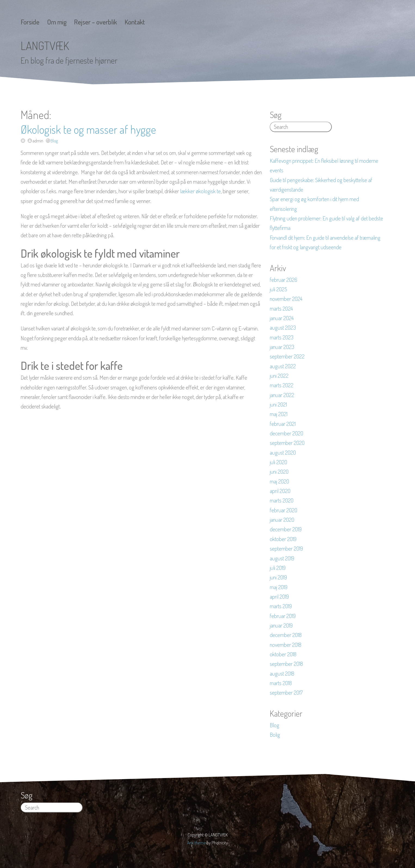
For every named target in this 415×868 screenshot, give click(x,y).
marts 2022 (282, 385)
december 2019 (286, 529)
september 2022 (287, 356)
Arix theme (196, 843)
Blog (54, 141)
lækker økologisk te (200, 191)
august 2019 (282, 558)
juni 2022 (279, 376)
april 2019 (279, 597)
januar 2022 (282, 395)
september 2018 (286, 664)
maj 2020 (279, 481)
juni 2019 (278, 577)
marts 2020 (282, 500)
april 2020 (280, 491)
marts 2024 (281, 308)
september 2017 (286, 692)
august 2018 (282, 673)
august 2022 (283, 366)
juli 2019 (278, 568)
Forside (30, 22)
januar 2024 (282, 318)
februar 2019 (283, 616)
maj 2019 (279, 587)
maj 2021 (279, 414)
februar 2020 (284, 510)
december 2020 (287, 433)
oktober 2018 (283, 654)
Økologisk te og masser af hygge (88, 129)
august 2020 (283, 452)
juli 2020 (278, 462)
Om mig (57, 22)
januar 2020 (282, 520)
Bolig (275, 735)
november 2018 (286, 645)
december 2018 (286, 635)
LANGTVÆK (45, 46)
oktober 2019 (283, 539)
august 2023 (283, 327)
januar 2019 (281, 625)
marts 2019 (281, 606)
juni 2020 (279, 472)
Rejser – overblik (95, 22)
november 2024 (286, 299)
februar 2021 (283, 424)
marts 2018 (281, 683)
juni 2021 (278, 404)
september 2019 (286, 548)
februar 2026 (284, 280)
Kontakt (135, 22)
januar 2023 (282, 347)
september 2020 (287, 443)
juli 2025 (278, 289)
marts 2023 (282, 337)
